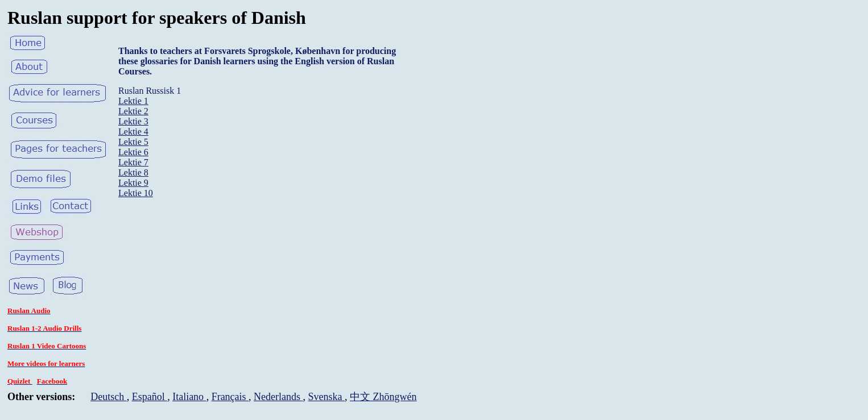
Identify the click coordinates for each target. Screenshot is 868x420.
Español (150, 397)
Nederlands (278, 397)
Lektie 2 (133, 111)
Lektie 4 (133, 132)
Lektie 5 (133, 142)
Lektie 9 (133, 183)
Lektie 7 (133, 162)
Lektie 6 (133, 152)
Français (230, 397)
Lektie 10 (136, 193)
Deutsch (108, 397)
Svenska (327, 397)
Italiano (189, 397)
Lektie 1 (133, 101)
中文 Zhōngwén (383, 397)
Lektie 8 (133, 172)
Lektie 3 (133, 121)
